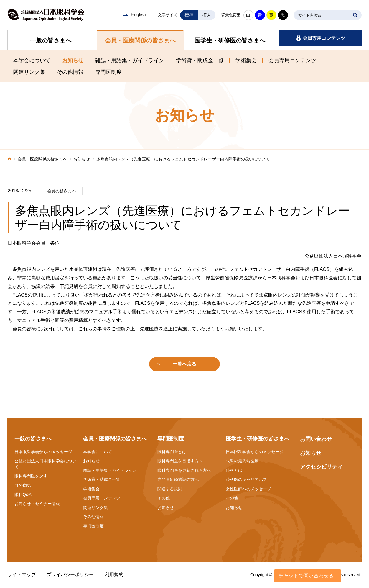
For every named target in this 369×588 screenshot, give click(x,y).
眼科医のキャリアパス (246, 479)
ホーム (9, 159)
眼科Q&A (23, 494)
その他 (164, 498)
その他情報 (70, 72)
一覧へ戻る (185, 364)
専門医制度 (108, 72)
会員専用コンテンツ (324, 38)
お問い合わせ (316, 439)
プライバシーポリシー (70, 575)
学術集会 (246, 60)
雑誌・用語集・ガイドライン (130, 60)
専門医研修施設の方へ (178, 479)
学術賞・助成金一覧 (200, 60)
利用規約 (114, 575)
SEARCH (355, 15)
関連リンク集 (29, 72)
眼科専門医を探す (31, 476)
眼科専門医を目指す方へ (180, 461)
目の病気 (23, 485)
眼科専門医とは (172, 452)
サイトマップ (22, 575)
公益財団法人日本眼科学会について (45, 464)
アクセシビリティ (321, 467)
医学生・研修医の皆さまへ (230, 40)
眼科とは (234, 470)
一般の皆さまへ (51, 40)
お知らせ (73, 60)
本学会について (32, 60)
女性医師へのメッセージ (248, 489)
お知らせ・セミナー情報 (37, 504)
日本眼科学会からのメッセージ (43, 452)
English (138, 15)
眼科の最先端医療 (242, 461)
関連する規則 (170, 489)
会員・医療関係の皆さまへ (140, 40)
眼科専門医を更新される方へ (184, 470)
